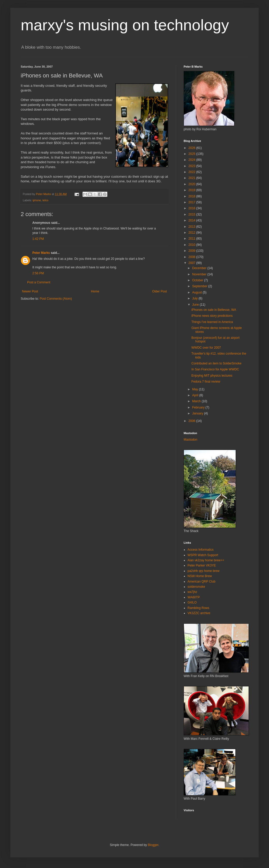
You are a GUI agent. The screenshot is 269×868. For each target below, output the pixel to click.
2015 (192, 214)
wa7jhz (192, 592)
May (196, 389)
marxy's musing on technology (125, 25)
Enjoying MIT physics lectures (212, 376)
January (198, 413)
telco (45, 200)
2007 (192, 263)
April (196, 395)
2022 (192, 172)
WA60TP (194, 597)
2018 (192, 196)
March (197, 401)
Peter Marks (41, 253)
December (200, 268)
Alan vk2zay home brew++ (206, 560)
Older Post (159, 291)
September (200, 286)
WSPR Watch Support (203, 555)
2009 (192, 251)
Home (95, 291)
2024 (192, 160)
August (197, 292)
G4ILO (192, 602)
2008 (192, 257)
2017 (192, 202)
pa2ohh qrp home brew (203, 571)
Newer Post (30, 291)
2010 (192, 245)
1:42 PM (38, 239)
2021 (192, 178)
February (199, 407)
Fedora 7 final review (206, 382)
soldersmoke (196, 587)
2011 (192, 239)
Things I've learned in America (212, 322)
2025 (192, 154)
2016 (192, 208)
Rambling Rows (198, 608)
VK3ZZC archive (199, 613)
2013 (192, 227)
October (198, 280)
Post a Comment (39, 282)
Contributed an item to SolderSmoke (216, 363)
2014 (192, 220)
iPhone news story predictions (212, 316)
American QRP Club (201, 582)
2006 (192, 421)
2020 (192, 184)
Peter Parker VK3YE (202, 565)
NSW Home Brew (200, 576)
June (196, 305)
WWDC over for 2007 (206, 348)
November (200, 274)
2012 (192, 233)
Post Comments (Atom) (56, 299)
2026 (192, 148)
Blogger (153, 845)
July (195, 298)
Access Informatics (201, 550)
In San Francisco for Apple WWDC (215, 369)
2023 (192, 166)
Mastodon (190, 440)
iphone (37, 200)
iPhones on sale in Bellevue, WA (214, 310)
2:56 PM (38, 273)
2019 (192, 190)
